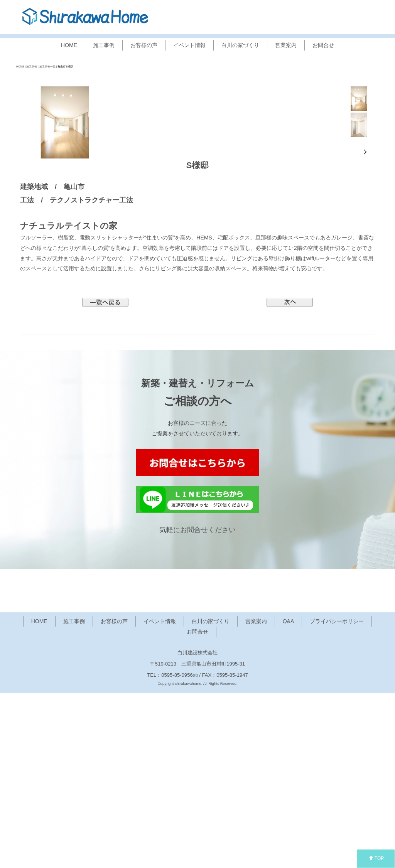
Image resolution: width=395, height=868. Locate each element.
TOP (376, 858)
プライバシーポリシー (337, 796)
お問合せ (323, 45)
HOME (69, 45)
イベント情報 (189, 45)
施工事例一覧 (47, 67)
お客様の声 (144, 45)
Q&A (289, 796)
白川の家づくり (240, 45)
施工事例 (104, 45)
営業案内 (286, 45)
